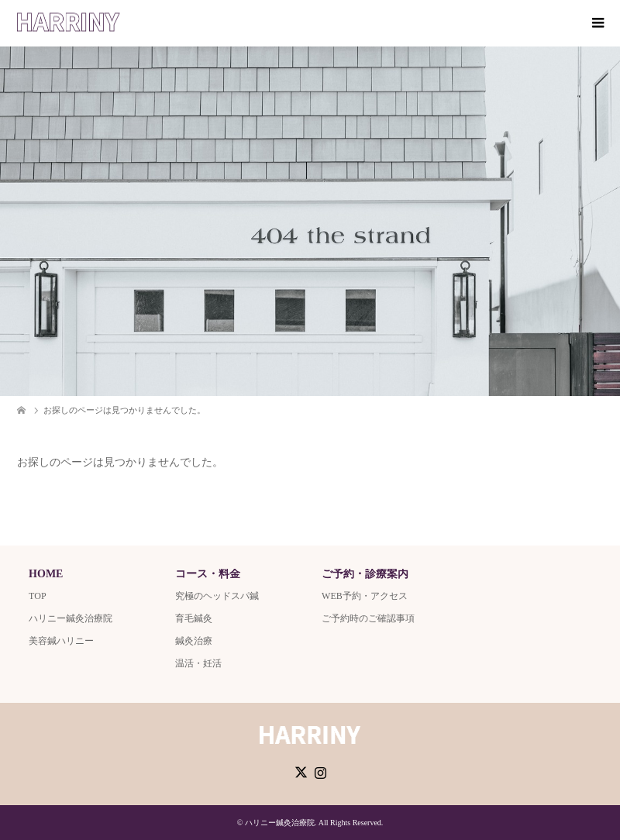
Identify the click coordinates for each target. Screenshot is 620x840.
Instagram (320, 771)
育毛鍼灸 (194, 618)
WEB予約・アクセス (365, 596)
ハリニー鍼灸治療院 (71, 618)
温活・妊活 (198, 663)
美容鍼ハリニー (61, 641)
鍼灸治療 (194, 641)
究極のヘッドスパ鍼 (217, 596)
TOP (37, 596)
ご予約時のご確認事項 (368, 618)
